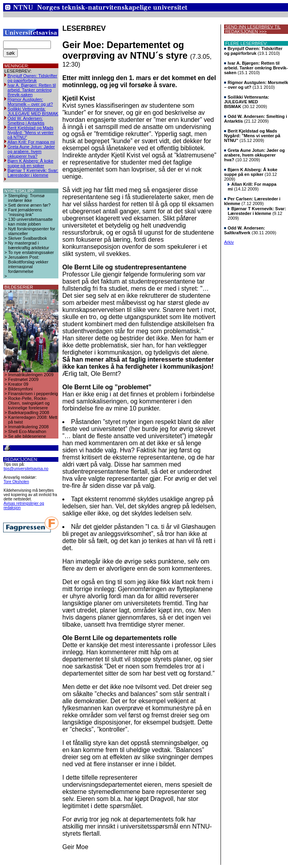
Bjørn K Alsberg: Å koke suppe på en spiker (30, 163)
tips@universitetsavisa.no (26, 469)
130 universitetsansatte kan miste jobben (31, 222)
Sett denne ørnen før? (30, 205)
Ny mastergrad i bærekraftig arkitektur (29, 245)
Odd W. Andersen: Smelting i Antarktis (26, 121)
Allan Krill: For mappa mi (31, 142)
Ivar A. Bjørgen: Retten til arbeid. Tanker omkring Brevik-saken (32, 90)
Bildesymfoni (21, 389)
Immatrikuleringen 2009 (31, 375)
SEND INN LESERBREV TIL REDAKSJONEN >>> (252, 29)
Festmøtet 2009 (23, 379)
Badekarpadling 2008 (29, 413)
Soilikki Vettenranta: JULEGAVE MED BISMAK (33, 111)
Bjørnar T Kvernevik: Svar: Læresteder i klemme (33, 173)
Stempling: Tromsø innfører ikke (26, 198)
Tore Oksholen (16, 482)
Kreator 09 (18, 384)
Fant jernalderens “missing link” (25, 212)
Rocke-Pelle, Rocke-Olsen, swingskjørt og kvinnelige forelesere (29, 403)
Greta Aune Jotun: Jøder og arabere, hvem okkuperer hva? (31, 151)
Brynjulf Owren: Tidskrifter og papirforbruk (32, 78)
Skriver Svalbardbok (28, 238)
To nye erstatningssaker (31, 252)
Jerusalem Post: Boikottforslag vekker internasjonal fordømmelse (28, 264)
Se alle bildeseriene (27, 436)
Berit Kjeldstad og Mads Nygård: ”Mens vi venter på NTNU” (31, 133)
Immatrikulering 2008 (29, 427)
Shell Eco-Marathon (27, 431)
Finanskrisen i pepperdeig (33, 394)
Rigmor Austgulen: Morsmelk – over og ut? (30, 102)
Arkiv (229, 242)
